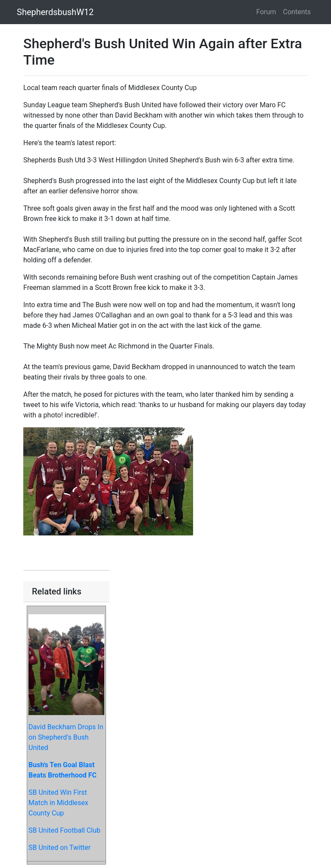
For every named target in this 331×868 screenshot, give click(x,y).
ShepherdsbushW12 (55, 12)
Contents (297, 12)
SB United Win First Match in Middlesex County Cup (58, 803)
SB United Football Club (64, 830)
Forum (266, 12)
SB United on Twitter (59, 848)
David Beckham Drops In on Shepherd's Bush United (66, 737)
